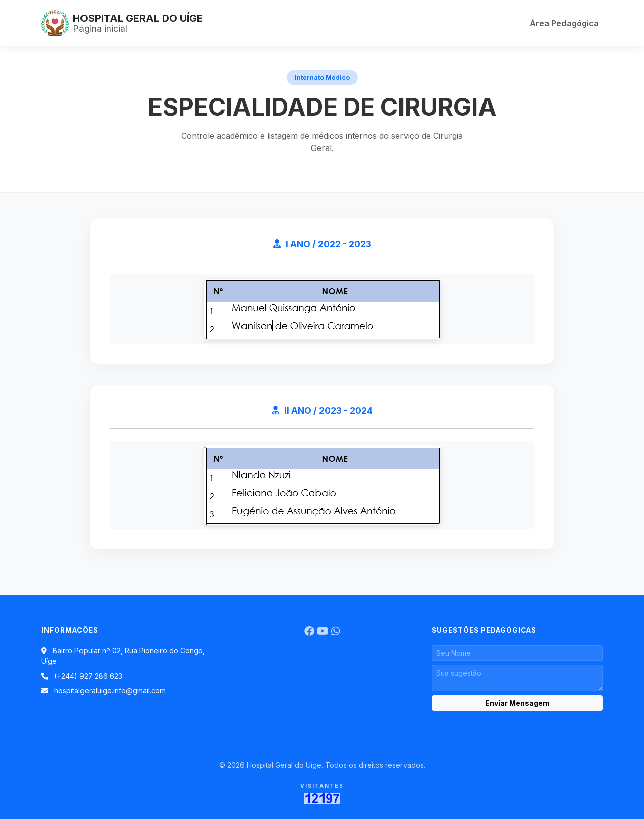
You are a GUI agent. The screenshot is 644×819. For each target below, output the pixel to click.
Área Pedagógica (564, 23)
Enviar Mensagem (517, 703)
